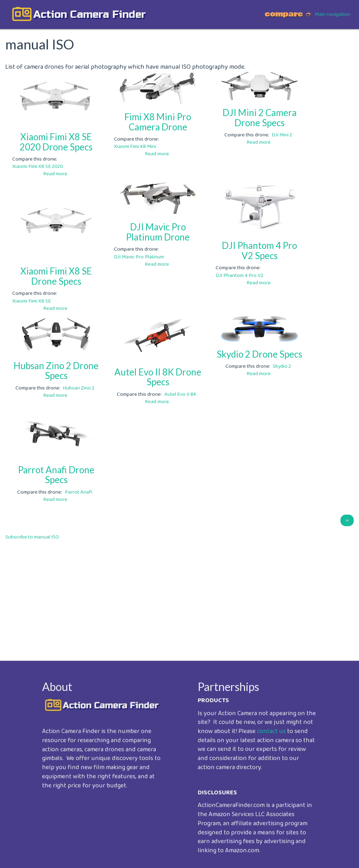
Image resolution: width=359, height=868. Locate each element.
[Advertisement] (179, 596)
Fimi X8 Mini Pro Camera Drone (158, 122)
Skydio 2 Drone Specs (259, 354)
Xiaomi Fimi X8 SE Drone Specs (56, 276)
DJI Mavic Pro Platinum (139, 257)
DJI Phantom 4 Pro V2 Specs (259, 250)
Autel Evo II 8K (180, 394)
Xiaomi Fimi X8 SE (32, 301)
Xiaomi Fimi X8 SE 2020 (38, 167)
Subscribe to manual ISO (32, 537)
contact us (271, 731)
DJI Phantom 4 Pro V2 (239, 276)
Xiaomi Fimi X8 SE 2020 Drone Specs (56, 142)
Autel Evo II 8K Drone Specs (158, 377)
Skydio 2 (282, 366)
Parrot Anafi (79, 492)
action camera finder (90, 14)
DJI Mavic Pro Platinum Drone (158, 232)
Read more (55, 174)
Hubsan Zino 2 (79, 388)
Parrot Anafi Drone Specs (56, 475)
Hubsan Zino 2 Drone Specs (56, 371)
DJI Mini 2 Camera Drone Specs (260, 118)
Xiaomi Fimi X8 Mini (135, 147)
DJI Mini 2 (282, 135)
